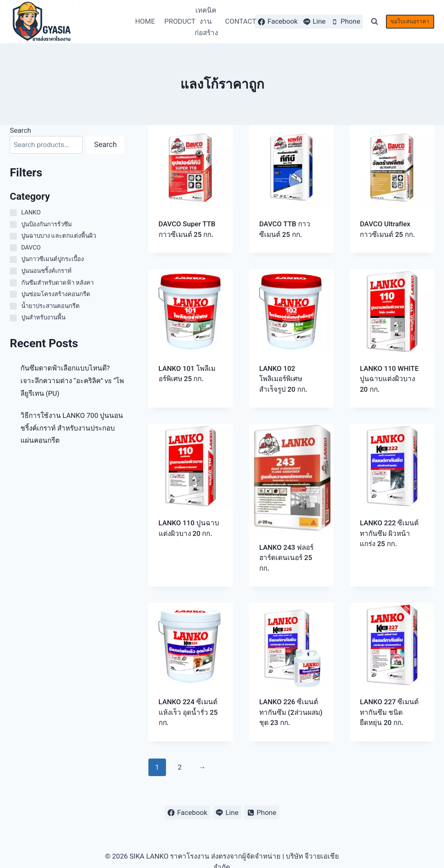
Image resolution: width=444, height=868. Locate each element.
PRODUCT (177, 21)
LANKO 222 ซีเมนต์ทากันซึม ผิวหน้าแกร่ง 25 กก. (389, 533)
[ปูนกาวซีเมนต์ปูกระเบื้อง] (13, 260)
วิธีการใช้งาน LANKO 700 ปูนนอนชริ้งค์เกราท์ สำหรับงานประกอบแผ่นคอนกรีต (72, 428)
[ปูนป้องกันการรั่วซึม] (13, 224)
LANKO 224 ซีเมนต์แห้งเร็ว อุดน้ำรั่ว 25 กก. (188, 712)
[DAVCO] (13, 248)
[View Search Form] (374, 22)
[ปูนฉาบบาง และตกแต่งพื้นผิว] (13, 236)
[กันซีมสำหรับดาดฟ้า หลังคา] (13, 283)
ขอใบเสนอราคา (410, 21)
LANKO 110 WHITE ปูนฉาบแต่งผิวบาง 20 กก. (389, 379)
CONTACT (238, 21)
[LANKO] (13, 213)
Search (20, 130)
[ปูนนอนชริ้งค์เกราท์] (13, 271)
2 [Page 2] (180, 767)
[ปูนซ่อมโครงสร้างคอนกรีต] (13, 294)
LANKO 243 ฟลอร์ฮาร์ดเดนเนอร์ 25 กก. (286, 558)
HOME (145, 21)
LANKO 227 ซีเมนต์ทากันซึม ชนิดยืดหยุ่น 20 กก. (389, 712)
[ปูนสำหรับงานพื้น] (13, 318)
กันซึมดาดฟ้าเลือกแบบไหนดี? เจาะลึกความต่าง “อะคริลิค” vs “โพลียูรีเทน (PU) (72, 380)
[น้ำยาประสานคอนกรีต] (13, 306)
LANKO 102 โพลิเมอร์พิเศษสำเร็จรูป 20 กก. (283, 379)
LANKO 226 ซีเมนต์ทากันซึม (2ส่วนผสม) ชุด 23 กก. (291, 712)
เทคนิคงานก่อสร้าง (206, 21)
